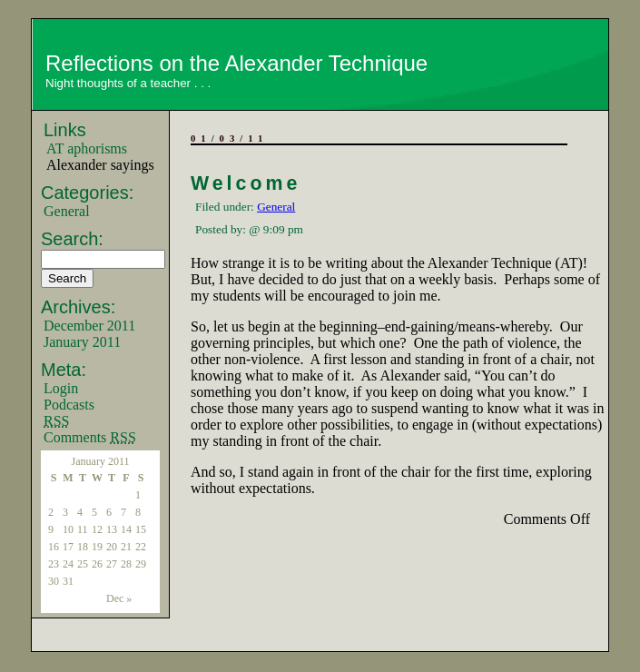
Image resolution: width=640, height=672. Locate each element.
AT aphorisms (87, 148)
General (67, 211)
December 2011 (89, 326)
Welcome (246, 183)
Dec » (119, 598)
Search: (72, 239)
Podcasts (69, 405)
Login (61, 388)
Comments (90, 437)
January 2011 (82, 342)
